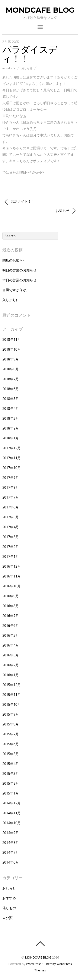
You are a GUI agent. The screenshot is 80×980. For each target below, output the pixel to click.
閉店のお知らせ (14, 260)
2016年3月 (11, 655)
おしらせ (27, 68)
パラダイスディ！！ (30, 54)
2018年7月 (11, 379)
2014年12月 (12, 803)
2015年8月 (11, 724)
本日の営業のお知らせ (19, 280)
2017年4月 (11, 527)
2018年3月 (11, 418)
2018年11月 (12, 339)
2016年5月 (11, 635)
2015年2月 (11, 783)
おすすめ (9, 898)
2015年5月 (11, 754)
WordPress (34, 964)
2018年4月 (11, 409)
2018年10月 (12, 349)
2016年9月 (11, 596)
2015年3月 (11, 773)
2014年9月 (11, 833)
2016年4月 (11, 645)
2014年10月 (12, 823)
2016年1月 (11, 675)
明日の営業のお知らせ (19, 270)
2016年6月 (11, 626)
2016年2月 (11, 665)
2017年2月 (11, 547)
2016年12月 (12, 566)
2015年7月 (11, 734)
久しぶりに (11, 300)
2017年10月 (12, 468)
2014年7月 (11, 852)
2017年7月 (11, 497)
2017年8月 (11, 487)
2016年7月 (11, 616)
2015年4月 (11, 764)
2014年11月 (12, 813)
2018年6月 (11, 389)
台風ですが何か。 (16, 290)
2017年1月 (11, 556)
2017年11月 (12, 458)
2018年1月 (11, 438)
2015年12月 (12, 685)
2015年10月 (12, 704)
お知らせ (66, 211)
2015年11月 (12, 695)
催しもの (9, 908)
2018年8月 (11, 369)
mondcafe (9, 68)
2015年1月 (11, 793)
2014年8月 (11, 843)
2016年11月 (12, 576)
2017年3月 (11, 537)
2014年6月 (11, 862)
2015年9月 (11, 714)
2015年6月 (11, 744)
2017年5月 (11, 517)
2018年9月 (11, 359)
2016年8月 (11, 606)
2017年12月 (12, 448)
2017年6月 (11, 507)
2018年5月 (11, 399)
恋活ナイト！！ (20, 202)
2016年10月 (12, 586)
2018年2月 (11, 428)
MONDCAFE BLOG (38, 957)
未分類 (7, 918)
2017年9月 (11, 478)
